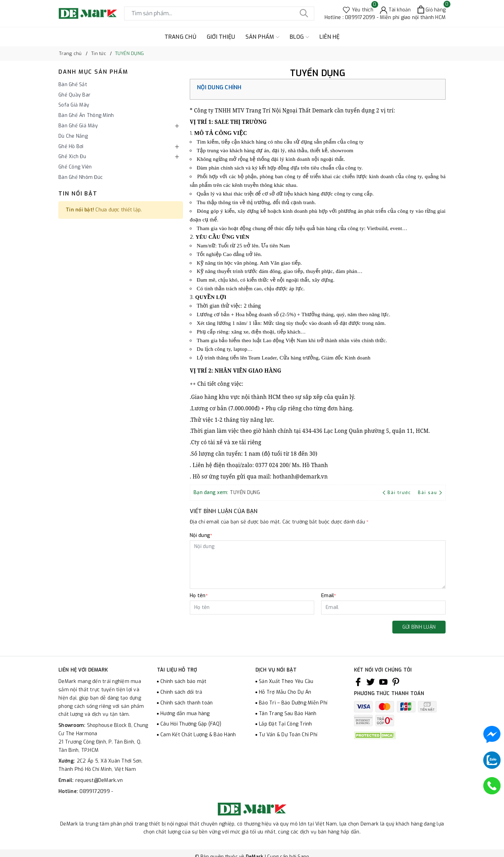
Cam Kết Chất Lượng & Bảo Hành (198, 735)
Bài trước (398, 493)
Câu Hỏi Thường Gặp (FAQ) (191, 724)
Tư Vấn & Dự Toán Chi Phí (288, 735)
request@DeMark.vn (99, 780)
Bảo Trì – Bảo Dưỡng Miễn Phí (293, 703)
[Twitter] (371, 682)
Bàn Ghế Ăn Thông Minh (86, 115)
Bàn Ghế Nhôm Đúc (81, 177)
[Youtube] (383, 682)
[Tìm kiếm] (304, 13)
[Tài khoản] (395, 10)
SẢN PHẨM (262, 37)
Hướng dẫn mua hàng (185, 714)
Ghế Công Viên (75, 167)
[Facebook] (358, 682)
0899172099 (95, 791)
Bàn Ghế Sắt (73, 85)
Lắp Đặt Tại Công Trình (286, 724)
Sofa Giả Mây (74, 105)
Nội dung (201, 535)
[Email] (383, 608)
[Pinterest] (396, 682)
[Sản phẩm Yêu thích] (358, 10)
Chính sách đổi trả (181, 692)
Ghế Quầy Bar (74, 95)
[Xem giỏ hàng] (432, 10)
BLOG (299, 37)
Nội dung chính (219, 87)
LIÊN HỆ (330, 37)
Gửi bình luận (419, 627)
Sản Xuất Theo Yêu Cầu (286, 681)
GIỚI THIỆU (221, 37)
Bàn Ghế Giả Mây (78, 126)
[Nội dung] (318, 565)
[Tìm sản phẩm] (219, 13)
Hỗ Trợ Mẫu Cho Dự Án (285, 692)
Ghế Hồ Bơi (71, 147)
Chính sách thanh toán (186, 703)
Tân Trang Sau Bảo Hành (288, 714)
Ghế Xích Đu (72, 157)
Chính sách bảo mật (184, 681)
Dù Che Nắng (73, 136)
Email (329, 596)
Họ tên (199, 596)
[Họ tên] (252, 608)
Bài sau (430, 493)
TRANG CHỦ (180, 37)
